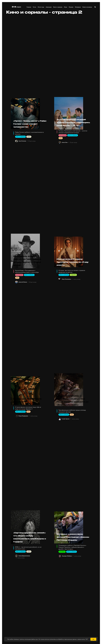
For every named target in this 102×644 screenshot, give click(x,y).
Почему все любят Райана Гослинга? (29, 414)
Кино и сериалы (58, 7)
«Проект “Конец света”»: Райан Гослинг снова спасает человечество (27, 127)
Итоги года (41, 7)
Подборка (73, 284)
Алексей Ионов (23, 291)
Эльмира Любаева (67, 582)
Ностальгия (63, 141)
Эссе (61, 144)
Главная (29, 7)
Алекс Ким (65, 148)
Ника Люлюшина (66, 288)
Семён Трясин (66, 437)
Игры (66, 7)
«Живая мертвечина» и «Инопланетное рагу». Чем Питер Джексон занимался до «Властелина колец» (74, 414)
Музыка (71, 7)
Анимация (49, 7)
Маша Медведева (23, 429)
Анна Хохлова (22, 147)
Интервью (78, 7)
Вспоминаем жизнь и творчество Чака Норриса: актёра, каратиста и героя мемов (30, 268)
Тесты (34, 7)
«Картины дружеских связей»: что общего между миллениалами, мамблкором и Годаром (30, 558)
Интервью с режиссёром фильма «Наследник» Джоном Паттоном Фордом (72, 558)
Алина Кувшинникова (24, 580)
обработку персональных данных (67, 639)
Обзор (29, 143)
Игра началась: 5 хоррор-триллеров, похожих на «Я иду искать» (72, 270)
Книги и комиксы (87, 7)
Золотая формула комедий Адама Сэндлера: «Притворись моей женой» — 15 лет (72, 126)
